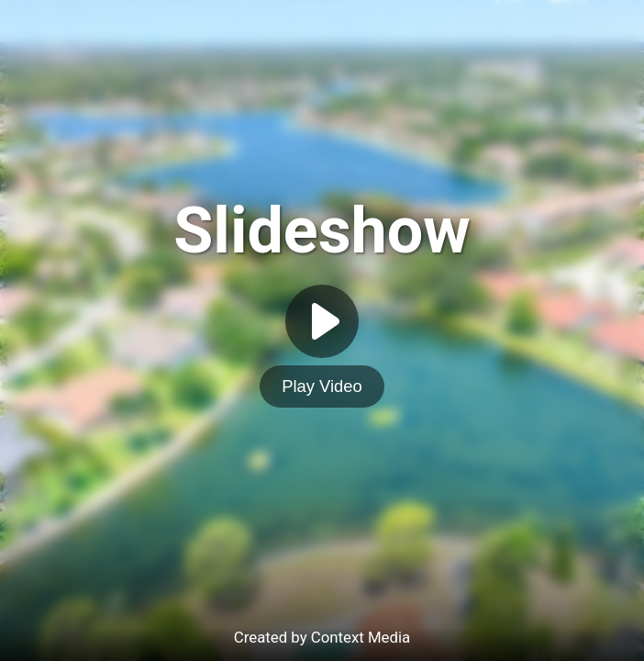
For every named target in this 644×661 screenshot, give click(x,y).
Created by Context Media (322, 637)
